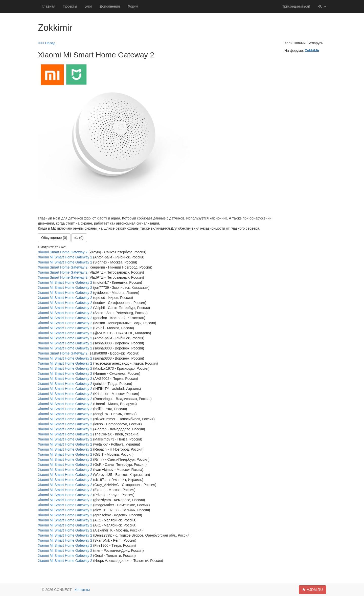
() (79, 238)
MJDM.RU (312, 590)
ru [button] (322, 6)
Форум (133, 6)
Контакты (82, 590)
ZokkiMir (312, 51)
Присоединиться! (296, 6)
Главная (48, 6)
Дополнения (110, 6)
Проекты (70, 6)
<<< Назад (47, 43)
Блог (88, 6)
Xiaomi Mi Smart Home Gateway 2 (65, 257)
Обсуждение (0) (54, 238)
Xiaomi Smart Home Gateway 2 (63, 252)
